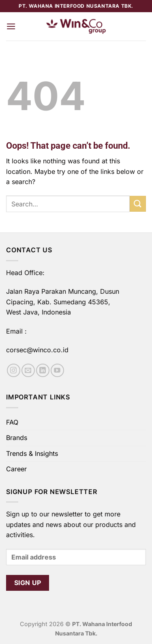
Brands (17, 438)
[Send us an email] (28, 370)
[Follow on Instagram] (14, 370)
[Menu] (11, 26)
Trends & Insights (32, 453)
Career (16, 469)
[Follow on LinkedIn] (43, 370)
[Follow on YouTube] (57, 370)
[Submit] (138, 204)
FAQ (12, 422)
